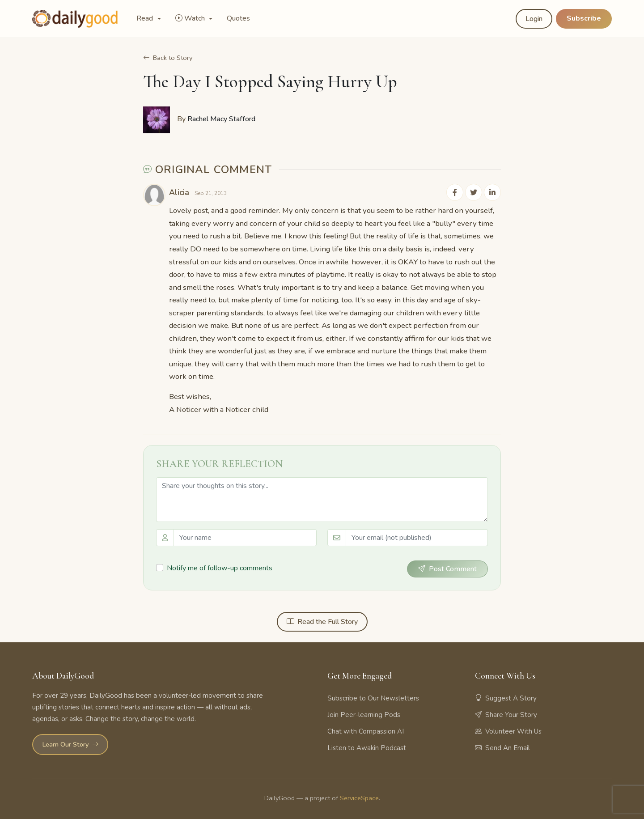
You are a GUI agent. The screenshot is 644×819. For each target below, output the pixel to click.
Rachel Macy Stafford (221, 119)
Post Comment (447, 568)
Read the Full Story (322, 621)
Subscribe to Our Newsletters (373, 697)
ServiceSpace (359, 797)
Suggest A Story (506, 697)
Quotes (238, 18)
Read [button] (146, 18)
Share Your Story (506, 714)
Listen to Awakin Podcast (367, 747)
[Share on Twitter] (475, 192)
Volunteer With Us (508, 730)
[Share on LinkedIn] (493, 192)
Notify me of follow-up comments (220, 568)
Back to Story (168, 58)
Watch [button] (191, 18)
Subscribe (584, 18)
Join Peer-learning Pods (364, 714)
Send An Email (502, 747)
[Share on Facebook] (457, 192)
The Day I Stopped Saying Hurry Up (270, 81)
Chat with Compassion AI (366, 730)
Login (534, 19)
